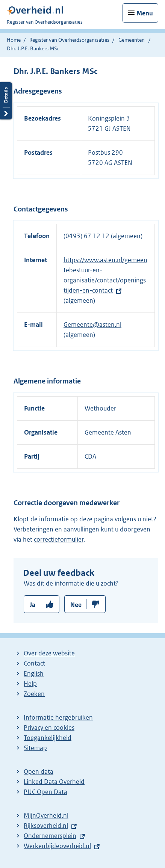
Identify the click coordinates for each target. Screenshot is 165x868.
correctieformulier (59, 539)
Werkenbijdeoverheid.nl (57, 846)
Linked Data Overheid (54, 782)
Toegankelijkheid (48, 738)
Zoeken (34, 694)
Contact (34, 663)
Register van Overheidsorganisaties (69, 40)
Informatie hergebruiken (58, 717)
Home (14, 40)
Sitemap (35, 748)
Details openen (6, 101)
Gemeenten (132, 40)
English (34, 673)
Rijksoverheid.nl (46, 826)
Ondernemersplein (50, 836)
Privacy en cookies (49, 728)
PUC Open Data (45, 792)
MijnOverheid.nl (46, 815)
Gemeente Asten (108, 432)
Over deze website (49, 653)
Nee (76, 605)
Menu (145, 13)
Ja (33, 605)
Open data (39, 771)
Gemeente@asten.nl (92, 325)
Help (30, 684)
